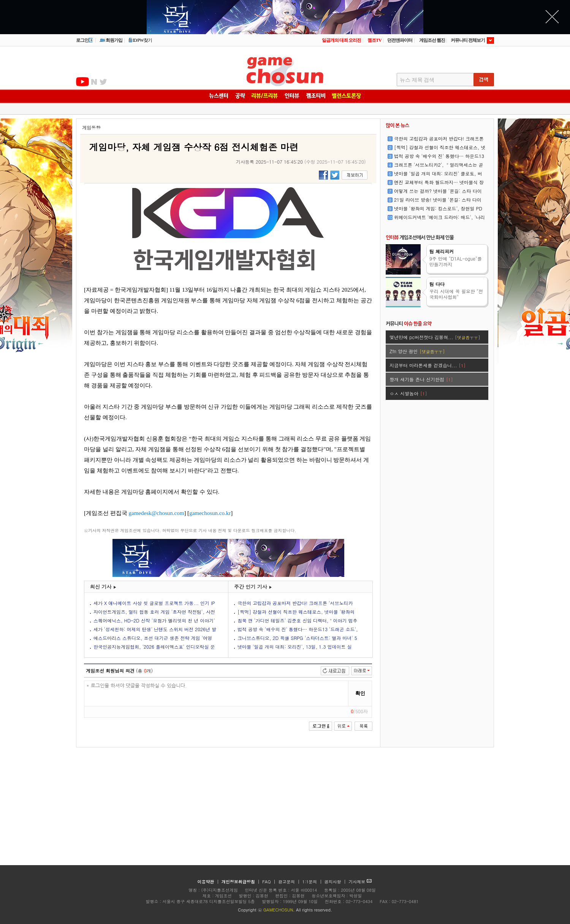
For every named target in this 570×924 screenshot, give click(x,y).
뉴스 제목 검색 (417, 80)
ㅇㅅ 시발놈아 (408, 393)
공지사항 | (336, 882)
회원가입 (111, 40)
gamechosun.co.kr (210, 513)
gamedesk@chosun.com (157, 513)
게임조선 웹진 (432, 40)
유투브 (82, 82)
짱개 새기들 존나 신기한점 (421, 379)
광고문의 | (289, 882)
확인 (360, 693)
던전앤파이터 (400, 40)
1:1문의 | (313, 882)
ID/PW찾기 (140, 40)
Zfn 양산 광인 (417, 351)
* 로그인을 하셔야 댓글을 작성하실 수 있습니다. (216, 694)
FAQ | (270, 882)
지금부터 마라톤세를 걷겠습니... (427, 365)
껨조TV (374, 40)
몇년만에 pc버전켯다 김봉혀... (435, 337)
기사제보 (360, 882)
